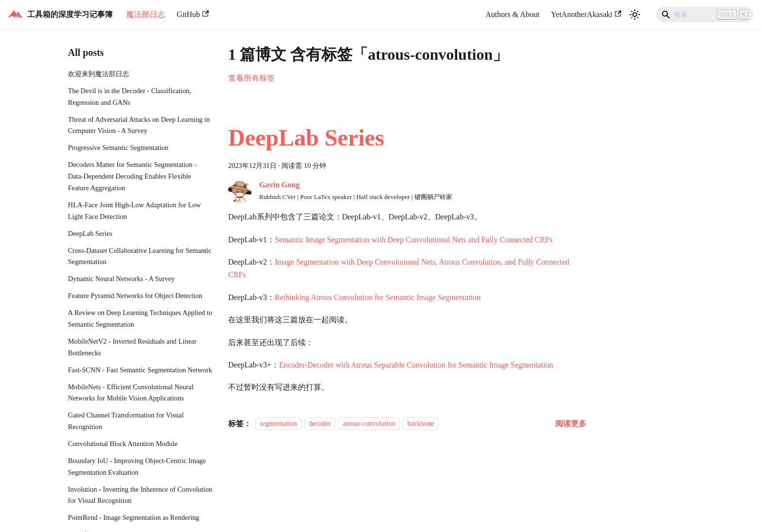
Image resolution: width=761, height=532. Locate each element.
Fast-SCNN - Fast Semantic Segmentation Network (140, 370)
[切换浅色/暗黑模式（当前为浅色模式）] (635, 15)
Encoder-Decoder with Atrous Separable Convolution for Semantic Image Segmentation (416, 365)
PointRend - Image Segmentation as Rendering (134, 517)
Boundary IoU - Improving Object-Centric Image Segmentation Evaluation (137, 466)
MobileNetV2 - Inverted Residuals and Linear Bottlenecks (132, 347)
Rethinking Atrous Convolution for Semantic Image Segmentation (378, 297)
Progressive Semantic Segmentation (118, 148)
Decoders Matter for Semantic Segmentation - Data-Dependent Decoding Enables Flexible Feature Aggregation (132, 176)
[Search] (705, 15)
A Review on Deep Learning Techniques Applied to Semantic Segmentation (140, 318)
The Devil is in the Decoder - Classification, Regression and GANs (130, 97)
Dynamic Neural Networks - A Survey (121, 279)
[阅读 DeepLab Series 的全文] (571, 424)
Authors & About (512, 14)
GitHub (193, 14)
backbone (421, 424)
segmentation (278, 424)
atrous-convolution (369, 424)
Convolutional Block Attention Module (123, 444)
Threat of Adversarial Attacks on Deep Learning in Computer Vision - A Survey (139, 125)
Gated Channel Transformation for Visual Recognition (126, 421)
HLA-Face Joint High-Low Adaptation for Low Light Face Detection (134, 211)
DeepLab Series (90, 233)
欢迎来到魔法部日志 (99, 74)
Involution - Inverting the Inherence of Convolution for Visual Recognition (140, 495)
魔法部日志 (146, 14)
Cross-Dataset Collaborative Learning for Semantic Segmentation (140, 256)
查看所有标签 (251, 78)
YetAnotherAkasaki (586, 14)
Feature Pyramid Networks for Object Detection (135, 296)
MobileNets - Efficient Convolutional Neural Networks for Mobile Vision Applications (131, 393)
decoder (320, 424)
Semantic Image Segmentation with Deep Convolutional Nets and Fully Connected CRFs (414, 240)
